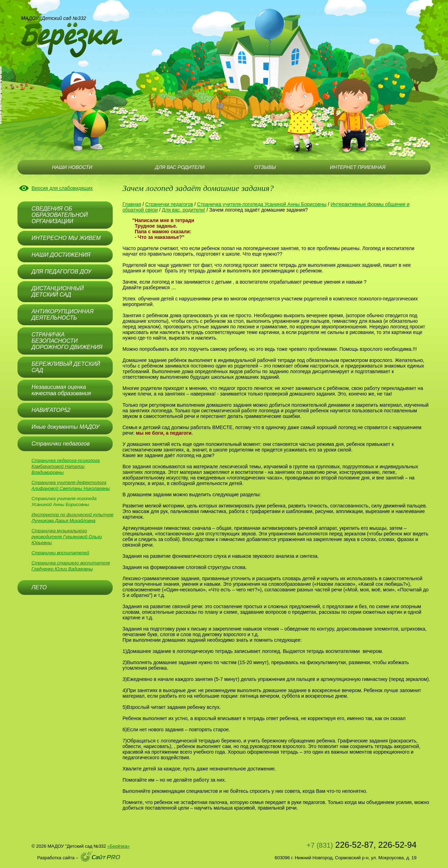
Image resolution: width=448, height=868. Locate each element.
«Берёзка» (119, 846)
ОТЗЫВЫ (265, 167)
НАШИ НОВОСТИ (72, 167)
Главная (132, 204)
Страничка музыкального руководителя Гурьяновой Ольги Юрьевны (67, 537)
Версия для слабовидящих (62, 188)
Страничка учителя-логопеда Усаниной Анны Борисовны (262, 204)
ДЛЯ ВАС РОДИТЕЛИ (180, 167)
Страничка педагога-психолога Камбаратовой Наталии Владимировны (66, 466)
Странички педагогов (169, 204)
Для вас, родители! (183, 210)
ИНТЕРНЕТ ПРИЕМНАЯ (358, 167)
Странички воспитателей (60, 553)
